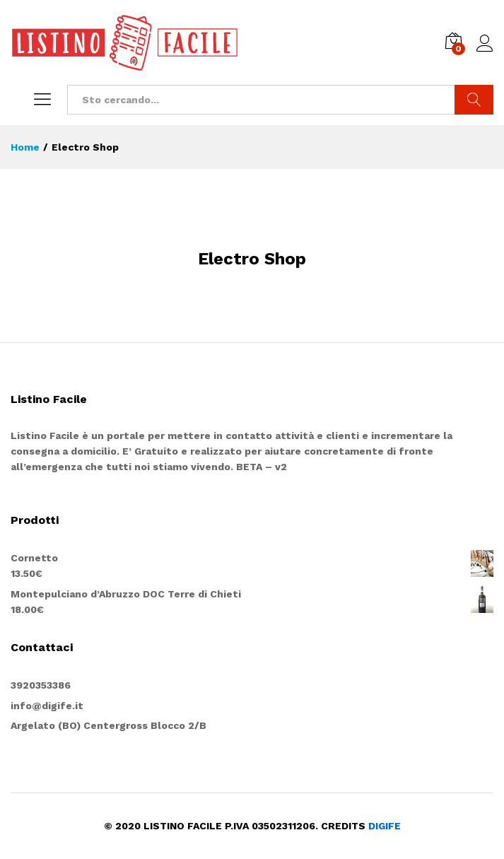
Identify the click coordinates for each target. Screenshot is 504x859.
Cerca (474, 100)
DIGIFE (385, 826)
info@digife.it (47, 706)
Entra (485, 44)
